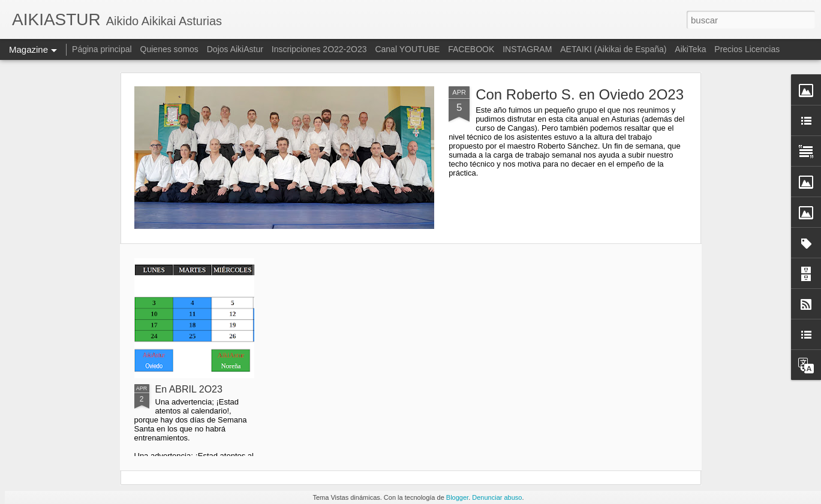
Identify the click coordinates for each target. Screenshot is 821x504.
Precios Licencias (747, 49)
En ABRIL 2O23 (189, 389)
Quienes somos (171, 49)
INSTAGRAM (527, 49)
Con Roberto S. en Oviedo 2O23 (580, 94)
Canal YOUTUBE (407, 49)
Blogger (457, 497)
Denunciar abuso (497, 497)
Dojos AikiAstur (235, 49)
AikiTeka (690, 49)
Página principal (102, 49)
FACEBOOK (471, 49)
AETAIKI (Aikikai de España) (613, 49)
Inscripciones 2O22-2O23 (319, 49)
